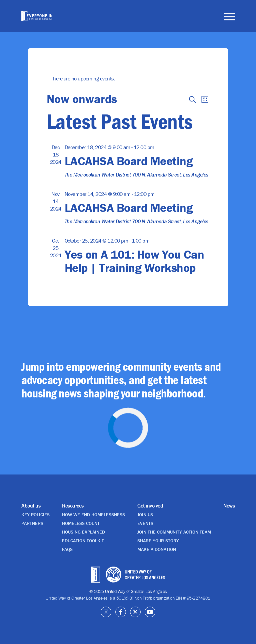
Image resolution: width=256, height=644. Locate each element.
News (229, 506)
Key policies (35, 515)
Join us (145, 515)
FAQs (67, 549)
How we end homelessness (93, 515)
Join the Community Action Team (174, 532)
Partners (32, 523)
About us (31, 506)
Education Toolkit (83, 541)
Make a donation (157, 549)
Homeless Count (81, 523)
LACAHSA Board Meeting (129, 161)
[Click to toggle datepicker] (82, 99)
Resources (73, 506)
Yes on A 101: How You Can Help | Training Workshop (134, 261)
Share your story (158, 541)
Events (145, 523)
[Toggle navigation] (229, 18)
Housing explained (83, 532)
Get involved (150, 506)
